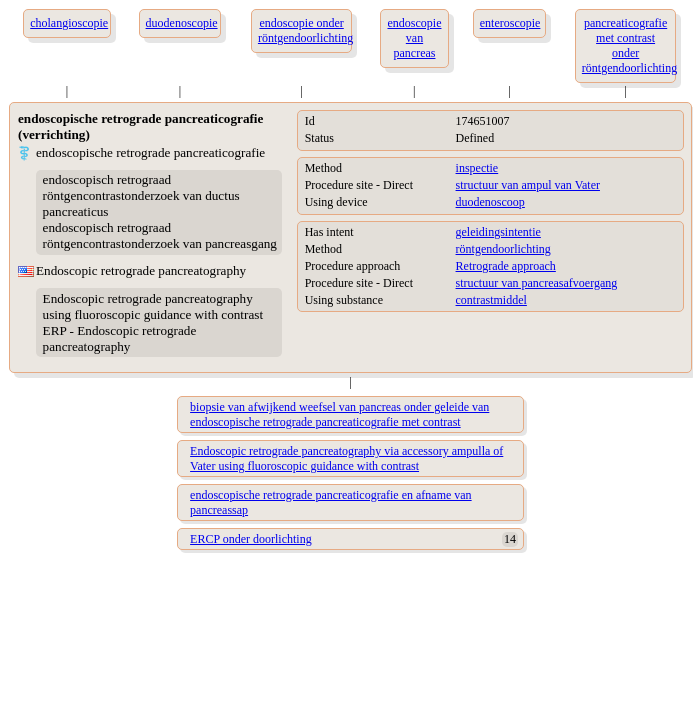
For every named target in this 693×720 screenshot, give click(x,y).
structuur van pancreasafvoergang (537, 283)
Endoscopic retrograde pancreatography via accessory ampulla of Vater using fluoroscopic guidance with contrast (346, 458)
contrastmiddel (491, 300)
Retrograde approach (506, 266)
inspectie (477, 168)
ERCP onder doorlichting (251, 539)
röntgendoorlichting (503, 249)
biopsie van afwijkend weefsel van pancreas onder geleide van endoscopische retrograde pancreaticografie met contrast (339, 414)
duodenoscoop (490, 202)
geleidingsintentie (498, 232)
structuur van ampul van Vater (528, 185)
